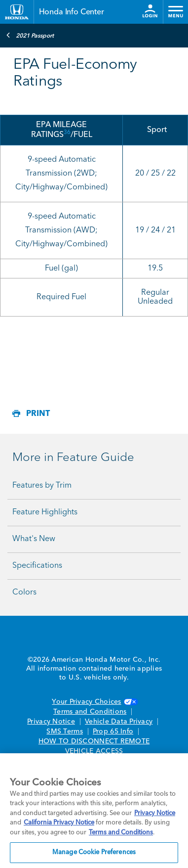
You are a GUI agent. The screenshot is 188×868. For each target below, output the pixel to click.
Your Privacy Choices (94, 702)
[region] (94, 811)
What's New (34, 539)
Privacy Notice (51, 722)
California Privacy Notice (59, 823)
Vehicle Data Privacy (119, 722)
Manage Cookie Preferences (94, 852)
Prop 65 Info (113, 731)
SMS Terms (64, 731)
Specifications (37, 566)
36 (67, 133)
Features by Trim (42, 486)
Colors (24, 593)
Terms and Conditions (90, 712)
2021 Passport (30, 35)
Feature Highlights (45, 512)
